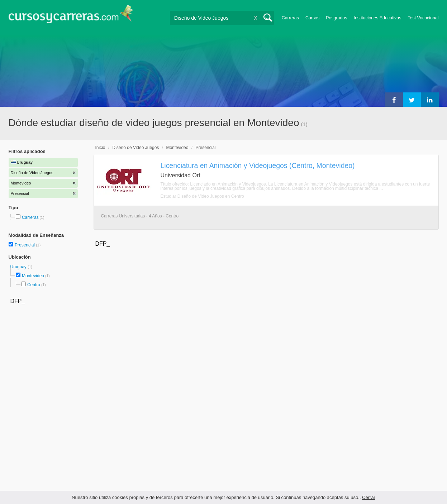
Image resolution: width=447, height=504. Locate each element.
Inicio (100, 148)
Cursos (312, 18)
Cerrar (369, 497)
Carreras (290, 18)
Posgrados (336, 18)
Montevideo (33, 276)
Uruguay (19, 267)
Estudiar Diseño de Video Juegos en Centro (202, 196)
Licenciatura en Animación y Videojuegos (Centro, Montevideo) (258, 165)
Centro (34, 285)
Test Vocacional (423, 18)
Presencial (25, 245)
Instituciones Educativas (377, 18)
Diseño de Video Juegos (136, 148)
